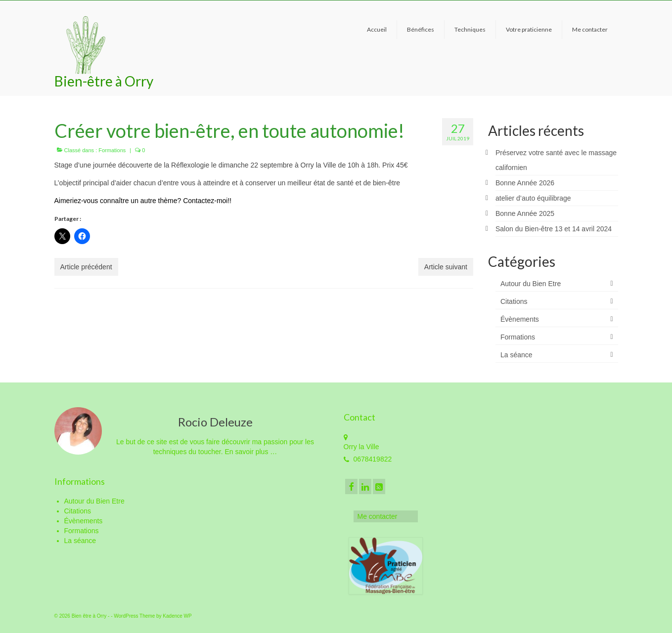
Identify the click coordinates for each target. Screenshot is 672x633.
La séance (516, 355)
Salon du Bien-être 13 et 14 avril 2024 (554, 229)
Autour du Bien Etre (531, 284)
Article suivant (446, 267)
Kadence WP (177, 616)
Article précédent (86, 267)
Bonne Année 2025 (525, 213)
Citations (514, 301)
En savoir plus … (251, 452)
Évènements (520, 319)
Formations (112, 150)
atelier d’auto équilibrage (533, 198)
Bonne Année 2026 (525, 183)
